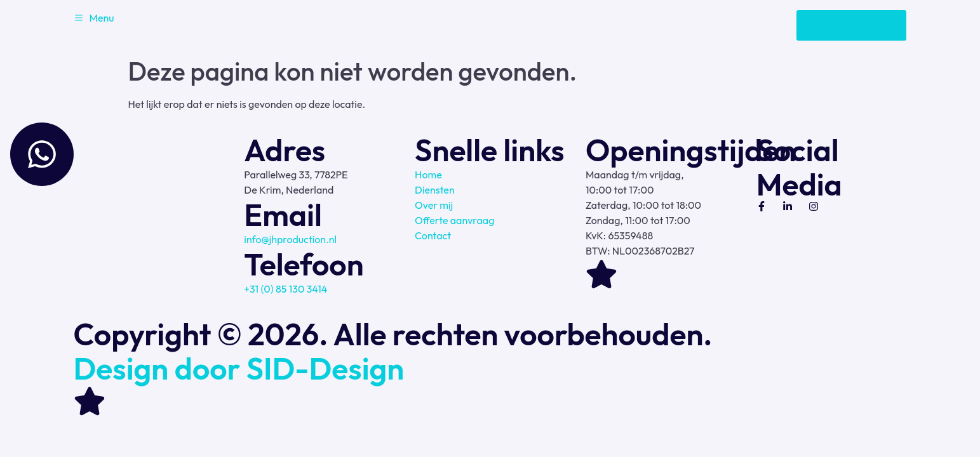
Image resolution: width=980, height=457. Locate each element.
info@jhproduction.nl (290, 239)
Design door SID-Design (239, 368)
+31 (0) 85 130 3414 (285, 289)
